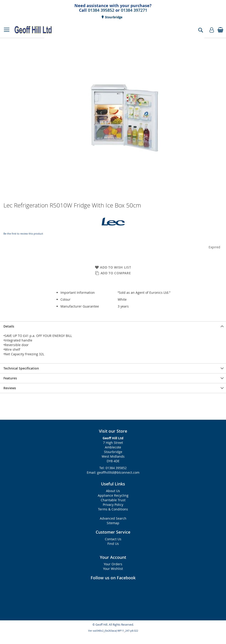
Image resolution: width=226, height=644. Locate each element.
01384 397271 (134, 10)
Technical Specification (21, 368)
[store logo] (33, 30)
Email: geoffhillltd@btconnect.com (113, 472)
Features (10, 378)
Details (9, 326)
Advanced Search (113, 518)
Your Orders (113, 564)
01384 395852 (101, 10)
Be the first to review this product (23, 234)
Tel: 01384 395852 (113, 468)
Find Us (113, 544)
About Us (113, 491)
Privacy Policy (113, 505)
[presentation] (113, 326)
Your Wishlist (113, 569)
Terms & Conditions (113, 509)
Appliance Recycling (113, 495)
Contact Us (113, 539)
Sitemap (113, 523)
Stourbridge (113, 17)
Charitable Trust (113, 500)
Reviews (10, 388)
